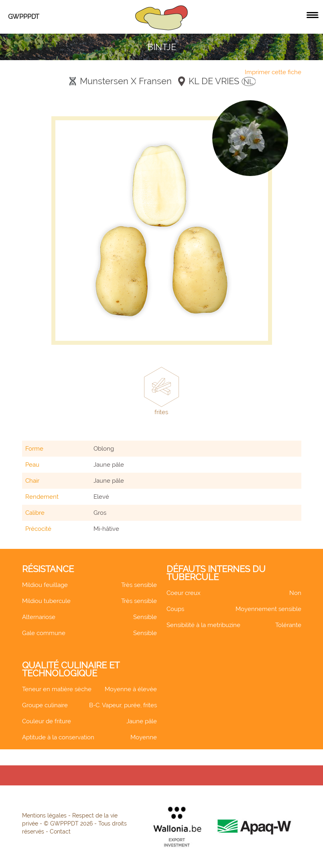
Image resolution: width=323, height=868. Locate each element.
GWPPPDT (24, 17)
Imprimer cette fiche (273, 72)
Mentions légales (44, 815)
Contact (60, 832)
